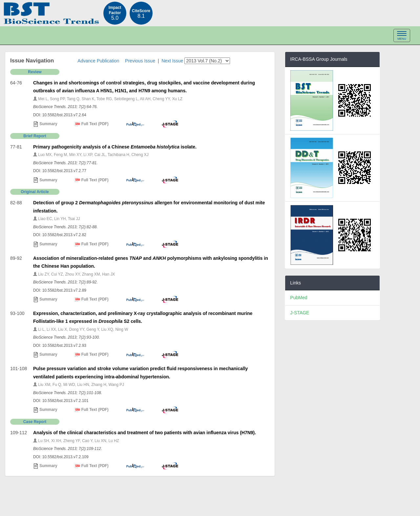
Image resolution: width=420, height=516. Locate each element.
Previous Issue (140, 61)
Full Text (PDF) (92, 124)
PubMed (299, 298)
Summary (45, 124)
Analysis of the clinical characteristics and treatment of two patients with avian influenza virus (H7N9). (145, 433)
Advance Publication (98, 61)
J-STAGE (300, 313)
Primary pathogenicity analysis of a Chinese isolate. (115, 147)
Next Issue (172, 61)
